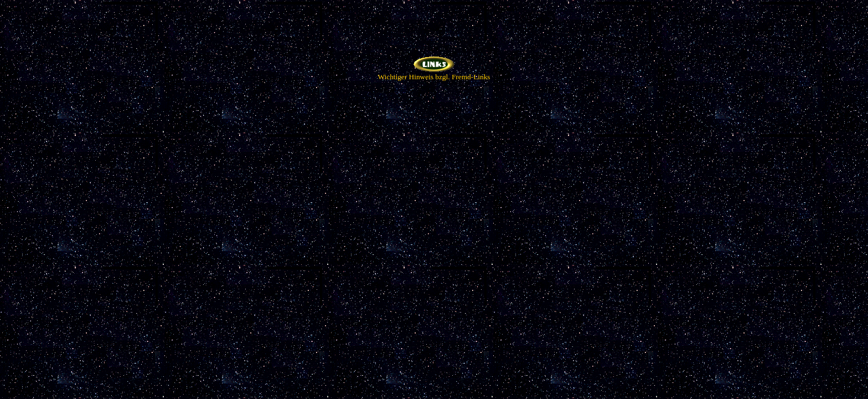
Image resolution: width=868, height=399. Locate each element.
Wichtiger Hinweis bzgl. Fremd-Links (434, 73)
